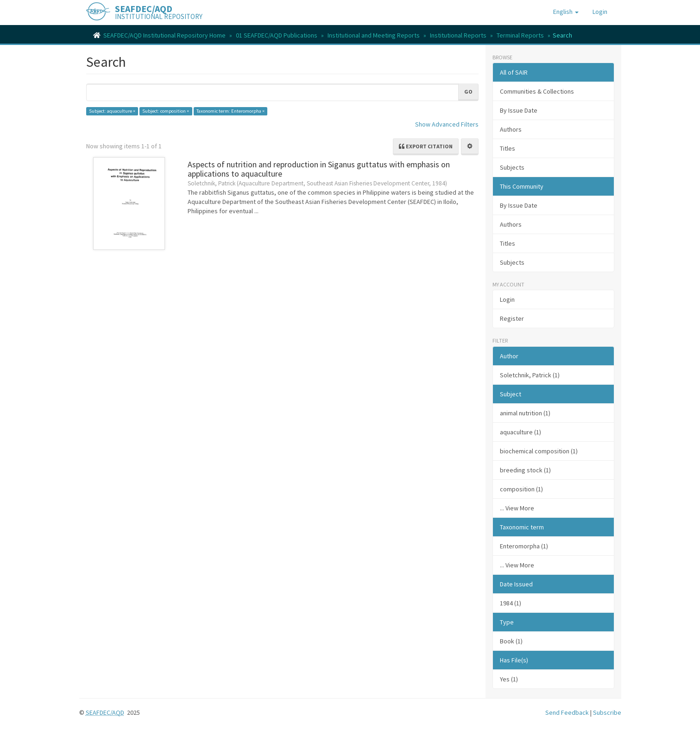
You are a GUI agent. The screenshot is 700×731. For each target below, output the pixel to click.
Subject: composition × (166, 111)
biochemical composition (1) (539, 451)
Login (507, 299)
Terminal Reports (520, 35)
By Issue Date (519, 110)
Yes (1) (509, 679)
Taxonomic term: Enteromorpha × (230, 111)
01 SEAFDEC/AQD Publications (277, 35)
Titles (508, 148)
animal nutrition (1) (525, 413)
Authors (511, 129)
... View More (517, 508)
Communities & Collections (537, 91)
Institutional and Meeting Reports (374, 35)
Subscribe (607, 712)
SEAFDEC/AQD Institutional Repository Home (164, 35)
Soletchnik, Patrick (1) (530, 375)
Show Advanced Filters (447, 124)
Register (512, 318)
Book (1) (511, 641)
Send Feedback (567, 712)
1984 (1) (511, 603)
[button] (566, 12)
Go (468, 92)
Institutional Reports (458, 35)
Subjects (512, 167)
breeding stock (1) (525, 470)
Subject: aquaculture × (112, 111)
